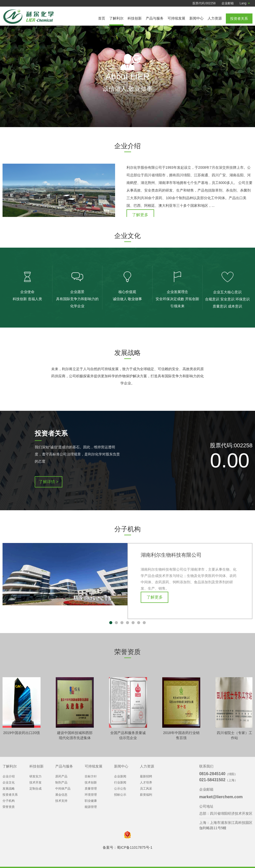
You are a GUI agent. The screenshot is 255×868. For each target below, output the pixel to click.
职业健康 (91, 801)
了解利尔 (116, 18)
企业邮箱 (228, 3)
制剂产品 (61, 782)
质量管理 (91, 789)
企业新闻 (120, 776)
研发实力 (35, 776)
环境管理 (91, 795)
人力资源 (215, 18)
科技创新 (135, 18)
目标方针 (91, 776)
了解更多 (140, 215)
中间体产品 (63, 789)
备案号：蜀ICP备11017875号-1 (128, 847)
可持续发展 (176, 18)
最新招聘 (146, 776)
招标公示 (120, 795)
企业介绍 (9, 776)
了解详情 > (49, 486)
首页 (102, 18)
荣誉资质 (9, 807)
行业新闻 (120, 782)
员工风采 (146, 789)
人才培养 (146, 782)
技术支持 (61, 801)
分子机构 (9, 801)
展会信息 (61, 795)
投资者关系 (10, 795)
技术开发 (35, 782)
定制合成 (35, 789)
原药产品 (61, 776)
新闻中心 (196, 18)
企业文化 (9, 782)
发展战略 (9, 789)
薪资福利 (146, 795)
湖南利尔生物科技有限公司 (171, 559)
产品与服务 (155, 18)
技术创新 (91, 782)
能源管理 (91, 807)
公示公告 (120, 789)
